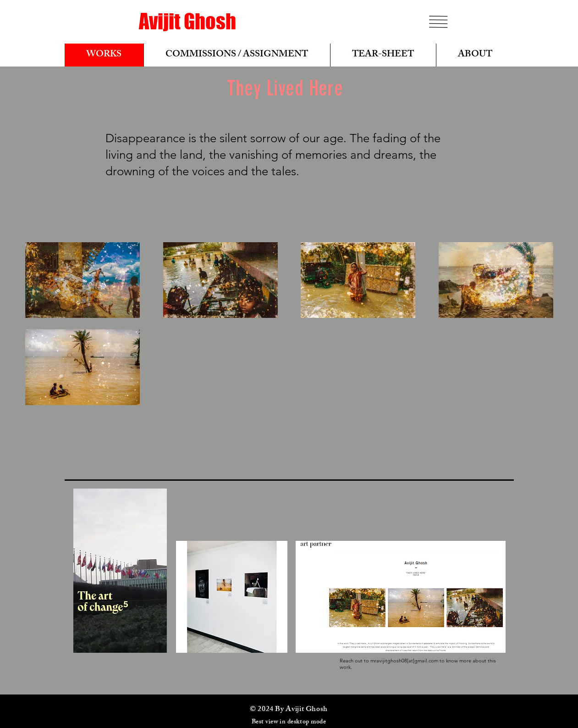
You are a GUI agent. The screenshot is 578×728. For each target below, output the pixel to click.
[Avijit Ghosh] (187, 22)
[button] (438, 22)
